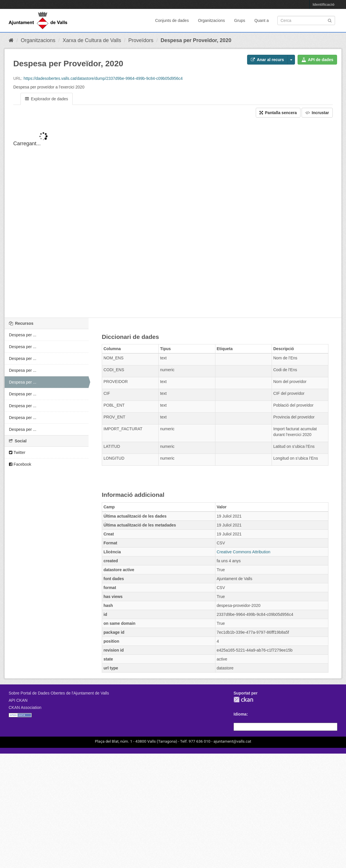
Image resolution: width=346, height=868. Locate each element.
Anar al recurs (267, 60)
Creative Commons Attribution (244, 552)
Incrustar (317, 113)
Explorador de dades (47, 99)
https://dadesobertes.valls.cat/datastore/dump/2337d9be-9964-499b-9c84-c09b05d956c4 (103, 78)
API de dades (317, 60)
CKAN (243, 700)
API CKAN (18, 700)
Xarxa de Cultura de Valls (92, 40)
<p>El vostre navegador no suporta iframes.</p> (173, 222)
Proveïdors (141, 40)
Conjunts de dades (172, 20)
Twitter (17, 452)
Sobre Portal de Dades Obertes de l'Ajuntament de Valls (59, 693)
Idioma (240, 714)
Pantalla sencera (278, 113)
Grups (240, 20)
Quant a (262, 20)
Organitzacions (211, 20)
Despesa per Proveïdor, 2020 (196, 40)
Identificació (324, 4)
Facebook (20, 464)
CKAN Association (25, 707)
